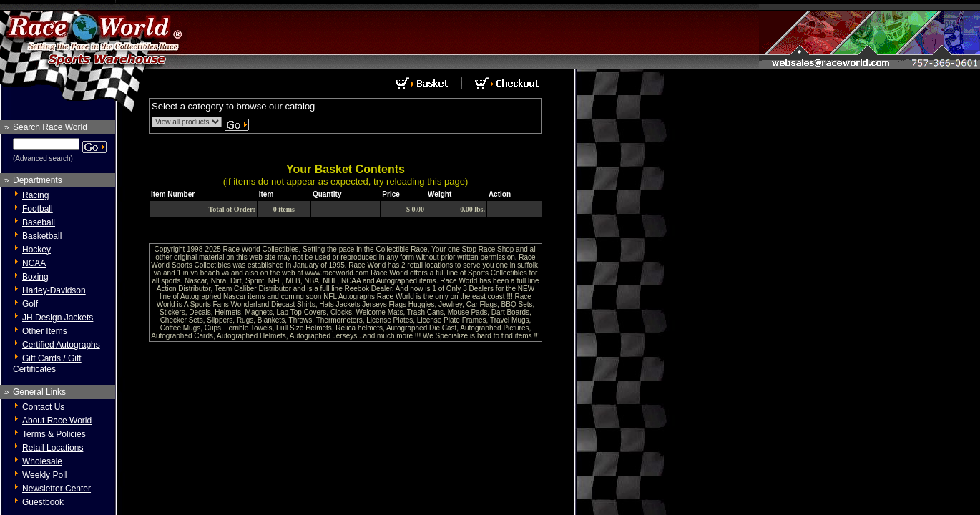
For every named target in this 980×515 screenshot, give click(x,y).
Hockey (36, 250)
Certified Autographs (61, 345)
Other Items (45, 331)
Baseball (39, 222)
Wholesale (42, 461)
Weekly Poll (44, 475)
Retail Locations (53, 448)
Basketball (42, 236)
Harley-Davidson (54, 290)
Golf (30, 304)
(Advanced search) (43, 158)
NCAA (34, 263)
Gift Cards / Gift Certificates (47, 364)
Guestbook (43, 502)
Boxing (35, 277)
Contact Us (43, 407)
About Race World (57, 421)
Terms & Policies (54, 434)
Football (38, 209)
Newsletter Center (57, 489)
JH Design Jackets (58, 318)
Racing (35, 195)
